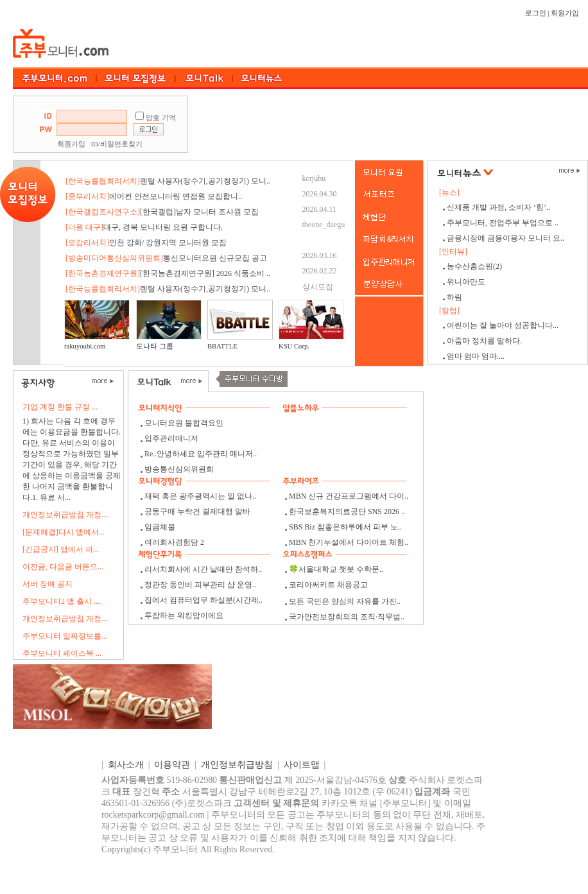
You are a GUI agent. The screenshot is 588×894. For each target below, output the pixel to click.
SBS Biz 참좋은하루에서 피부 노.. (345, 527)
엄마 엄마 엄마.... (476, 356)
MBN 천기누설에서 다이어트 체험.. (349, 542)
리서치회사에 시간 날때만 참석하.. (203, 569)
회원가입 (565, 13)
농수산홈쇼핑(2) (474, 266)
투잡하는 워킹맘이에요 (184, 615)
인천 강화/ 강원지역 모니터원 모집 (146, 243)
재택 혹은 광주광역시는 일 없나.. (200, 496)
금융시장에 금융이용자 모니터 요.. (506, 238)
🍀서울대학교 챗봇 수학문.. (336, 569)
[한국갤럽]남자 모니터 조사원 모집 (162, 212)
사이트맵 (302, 765)
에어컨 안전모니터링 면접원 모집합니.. (154, 196)
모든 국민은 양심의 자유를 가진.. (345, 601)
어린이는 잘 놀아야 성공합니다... (503, 325)
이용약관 (172, 765)
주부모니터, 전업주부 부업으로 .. (503, 223)
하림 (454, 297)
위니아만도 (466, 282)
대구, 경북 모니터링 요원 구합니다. (144, 227)
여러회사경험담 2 (174, 542)
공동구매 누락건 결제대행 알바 (197, 511)
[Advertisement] (390, 128)
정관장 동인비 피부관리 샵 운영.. (200, 585)
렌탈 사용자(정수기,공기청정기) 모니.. (168, 181)
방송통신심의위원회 (179, 469)
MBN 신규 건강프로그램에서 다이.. (349, 496)
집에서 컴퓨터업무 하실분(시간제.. (203, 600)
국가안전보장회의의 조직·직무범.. (347, 617)
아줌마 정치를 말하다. (484, 341)
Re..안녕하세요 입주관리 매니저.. (201, 454)
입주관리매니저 (171, 438)
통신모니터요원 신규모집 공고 (166, 258)
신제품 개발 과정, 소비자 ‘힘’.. (498, 207)
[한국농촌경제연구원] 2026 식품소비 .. (168, 273)
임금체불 (160, 527)
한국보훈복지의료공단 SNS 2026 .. (347, 511)
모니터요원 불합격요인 (184, 423)
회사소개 (126, 765)
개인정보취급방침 (237, 765)
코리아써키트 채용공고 (328, 585)
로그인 (536, 13)
